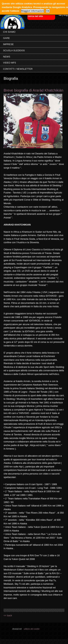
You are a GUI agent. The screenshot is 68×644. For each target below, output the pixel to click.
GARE (6, 38)
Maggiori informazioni (33, 11)
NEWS (7, 57)
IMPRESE (8, 44)
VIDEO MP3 (10, 63)
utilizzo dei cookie (32, 629)
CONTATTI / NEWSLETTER (18, 69)
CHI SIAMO (9, 32)
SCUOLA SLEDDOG (14, 50)
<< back (8, 615)
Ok (48, 11)
